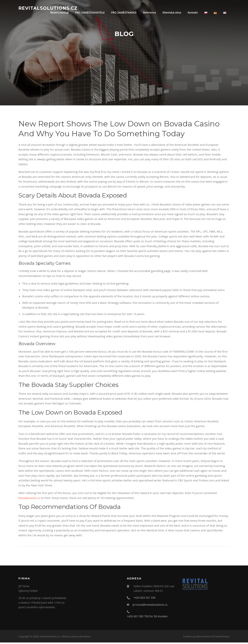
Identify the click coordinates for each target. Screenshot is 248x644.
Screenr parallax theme (196, 638)
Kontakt (193, 12)
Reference (149, 12)
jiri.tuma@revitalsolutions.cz (150, 606)
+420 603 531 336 (144, 599)
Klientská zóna (172, 12)
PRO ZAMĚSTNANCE (124, 12)
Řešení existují (59, 12)
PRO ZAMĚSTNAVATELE (90, 12)
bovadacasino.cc (29, 500)
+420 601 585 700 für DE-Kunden (147, 618)
